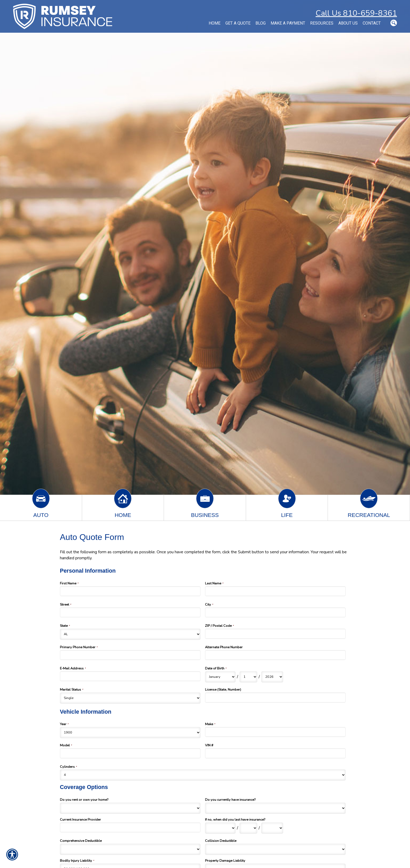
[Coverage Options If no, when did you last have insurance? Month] (220, 828)
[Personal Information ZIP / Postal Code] (275, 634)
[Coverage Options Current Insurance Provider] (130, 827)
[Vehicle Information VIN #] (275, 753)
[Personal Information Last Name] (275, 591)
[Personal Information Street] (130, 612)
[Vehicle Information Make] (275, 732)
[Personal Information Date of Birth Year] (272, 677)
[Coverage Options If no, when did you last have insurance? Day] (248, 828)
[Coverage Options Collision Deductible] (275, 849)
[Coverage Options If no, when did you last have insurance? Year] (272, 828)
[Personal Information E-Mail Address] (130, 676)
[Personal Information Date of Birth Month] (220, 677)
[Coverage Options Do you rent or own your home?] (130, 808)
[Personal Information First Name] (130, 591)
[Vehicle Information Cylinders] (203, 775)
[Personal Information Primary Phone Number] (130, 655)
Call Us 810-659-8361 (356, 13)
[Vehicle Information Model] (130, 753)
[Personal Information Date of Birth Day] (248, 677)
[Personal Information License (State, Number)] (275, 697)
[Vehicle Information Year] (130, 733)
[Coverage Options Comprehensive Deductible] (130, 849)
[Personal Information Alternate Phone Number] (275, 655)
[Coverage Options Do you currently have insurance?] (275, 808)
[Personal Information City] (275, 612)
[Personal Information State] (130, 634)
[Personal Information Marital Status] (130, 698)
